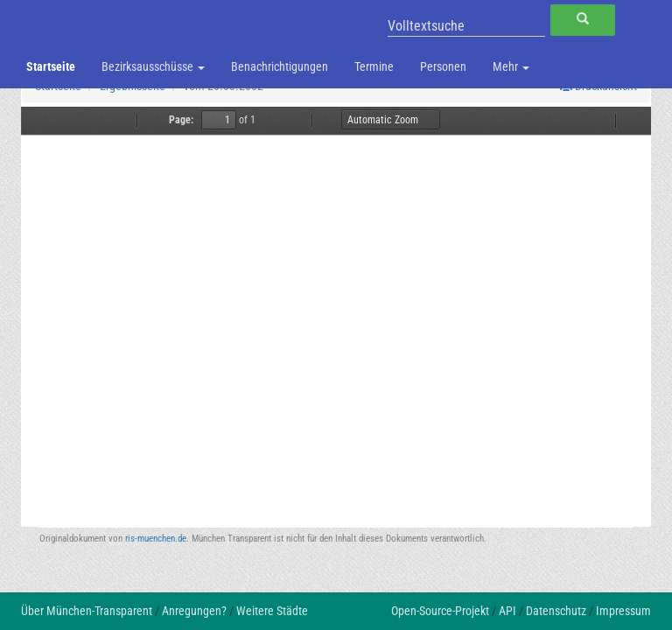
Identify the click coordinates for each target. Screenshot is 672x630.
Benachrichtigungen (280, 66)
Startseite (51, 66)
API (507, 611)
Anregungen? (194, 611)
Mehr (511, 66)
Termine (374, 66)
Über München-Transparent (87, 611)
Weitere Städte (272, 611)
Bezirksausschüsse (153, 66)
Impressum (623, 611)
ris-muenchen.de (156, 539)
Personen (443, 66)
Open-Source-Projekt (440, 611)
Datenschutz (556, 611)
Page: (181, 120)
